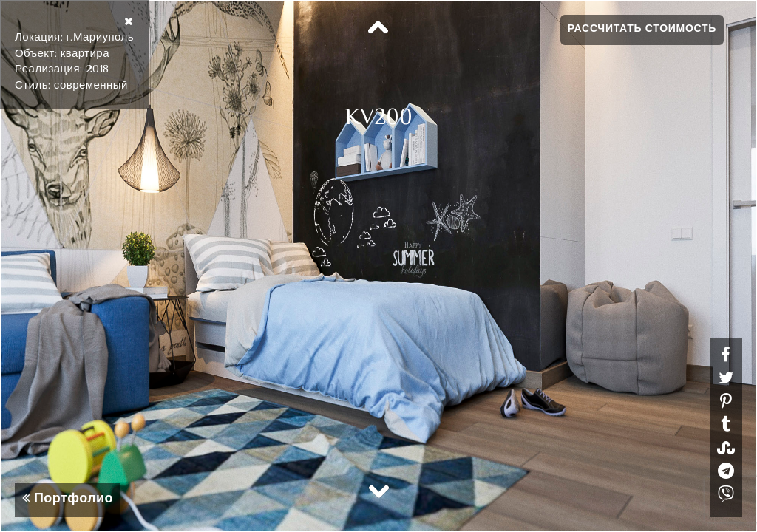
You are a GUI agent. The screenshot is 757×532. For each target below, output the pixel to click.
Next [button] (378, 491)
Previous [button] (378, 28)
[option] (378, 266)
